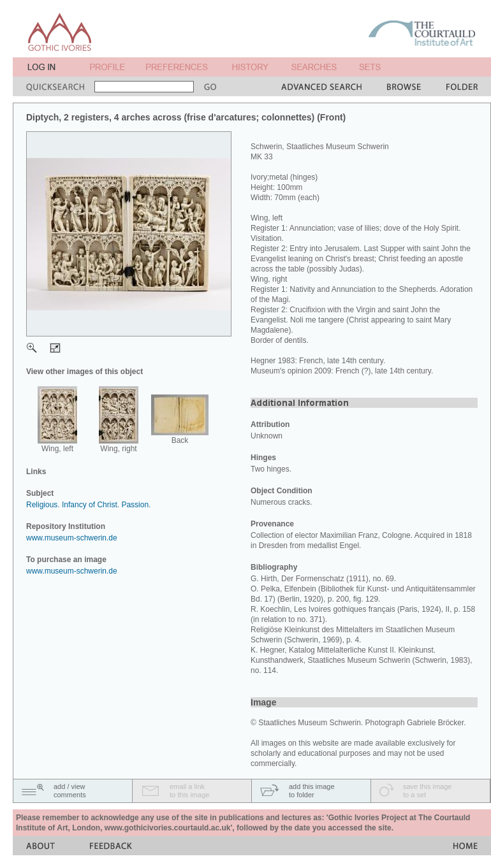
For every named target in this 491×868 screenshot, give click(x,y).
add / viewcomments (70, 791)
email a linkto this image (189, 791)
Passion (135, 505)
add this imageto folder (312, 791)
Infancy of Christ (90, 505)
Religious (42, 505)
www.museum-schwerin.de (72, 538)
